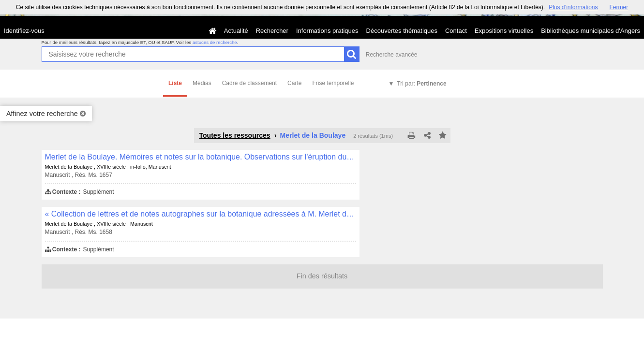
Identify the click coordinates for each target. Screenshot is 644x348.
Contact (456, 31)
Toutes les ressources (235, 135)
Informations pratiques (327, 31)
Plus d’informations (573, 7)
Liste (175, 83)
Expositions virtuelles (504, 31)
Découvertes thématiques (402, 31)
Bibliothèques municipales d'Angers (591, 31)
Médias (202, 83)
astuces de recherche (215, 42)
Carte (294, 83)
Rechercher (272, 31)
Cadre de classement (249, 83)
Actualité (236, 31)
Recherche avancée (392, 55)
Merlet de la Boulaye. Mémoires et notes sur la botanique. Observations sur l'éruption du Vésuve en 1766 (201, 157)
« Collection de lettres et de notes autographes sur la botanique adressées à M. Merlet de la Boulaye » (201, 214)
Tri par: (421, 84)
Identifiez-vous (24, 31)
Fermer (619, 7)
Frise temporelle (333, 83)
